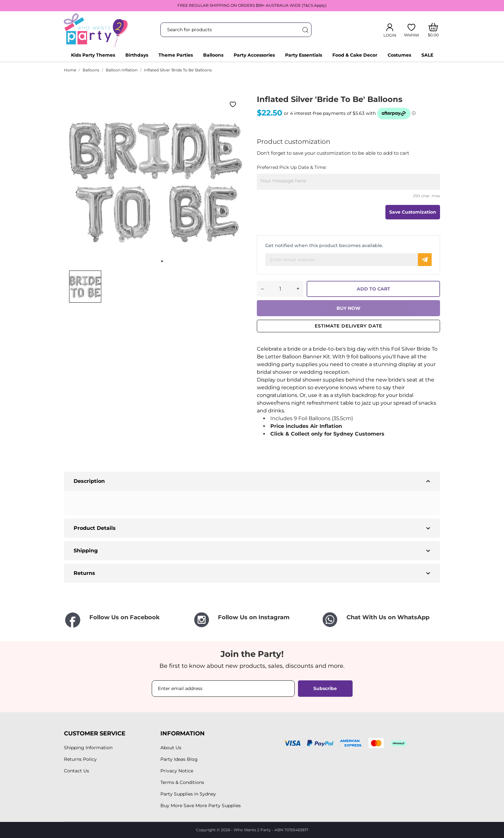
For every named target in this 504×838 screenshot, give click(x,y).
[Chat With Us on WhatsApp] (381, 620)
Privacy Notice (177, 771)
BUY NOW (348, 308)
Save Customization (413, 212)
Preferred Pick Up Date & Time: (292, 167)
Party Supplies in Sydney (188, 794)
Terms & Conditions (182, 782)
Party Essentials (304, 55)
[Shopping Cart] (433, 30)
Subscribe (325, 688)
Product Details (253, 528)
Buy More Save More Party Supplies (201, 806)
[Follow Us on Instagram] (252, 620)
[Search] (305, 30)
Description (253, 481)
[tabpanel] (156, 181)
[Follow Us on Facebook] (123, 620)
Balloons (213, 55)
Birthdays (137, 55)
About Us (171, 748)
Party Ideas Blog (179, 759)
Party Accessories (254, 55)
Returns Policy (80, 759)
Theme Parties (176, 55)
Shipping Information (88, 748)
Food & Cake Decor (355, 55)
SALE (427, 55)
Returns (253, 573)
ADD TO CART (373, 289)
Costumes (399, 55)
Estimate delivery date (348, 326)
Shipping (253, 551)
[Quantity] (280, 289)
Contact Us (76, 771)
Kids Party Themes (93, 55)
